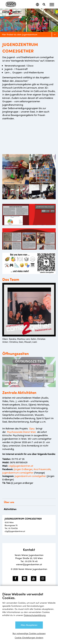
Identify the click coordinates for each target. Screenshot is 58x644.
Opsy (32, 428)
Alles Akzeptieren (29, 625)
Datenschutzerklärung (35, 615)
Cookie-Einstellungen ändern (29, 638)
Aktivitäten (10, 509)
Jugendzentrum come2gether (18, 473)
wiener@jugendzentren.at (29, 564)
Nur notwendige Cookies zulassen (29, 633)
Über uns (9, 502)
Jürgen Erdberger (23, 469)
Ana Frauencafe (42, 469)
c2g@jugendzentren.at (21, 466)
